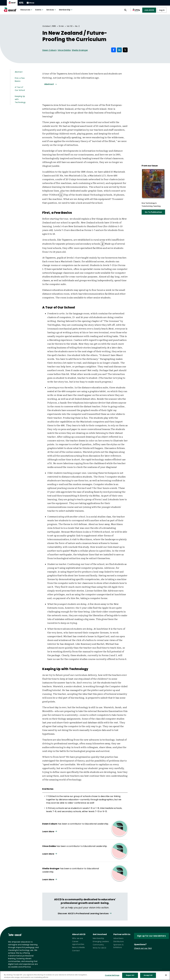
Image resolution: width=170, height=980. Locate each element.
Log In (162, 10)
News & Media (78, 947)
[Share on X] (125, 50)
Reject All (130, 977)
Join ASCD (149, 10)
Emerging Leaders (101, 941)
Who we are (78, 938)
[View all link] (85, 913)
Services (51, 10)
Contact (76, 951)
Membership (66, 10)
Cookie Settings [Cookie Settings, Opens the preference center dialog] (112, 977)
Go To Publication (153, 212)
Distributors (119, 941)
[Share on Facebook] (114, 50)
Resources (27, 10)
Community (98, 945)
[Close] (166, 976)
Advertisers (118, 938)
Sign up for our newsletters (151, 936)
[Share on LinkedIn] (119, 50)
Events (40, 10)
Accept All (148, 977)
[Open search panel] (125, 10)
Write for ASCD (99, 948)
